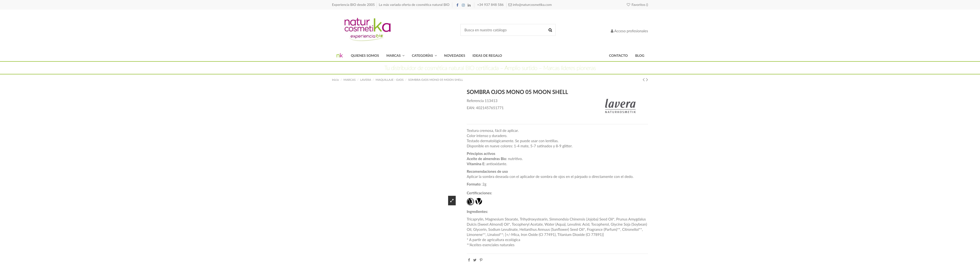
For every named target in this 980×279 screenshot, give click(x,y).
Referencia (475, 101)
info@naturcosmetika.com (532, 5)
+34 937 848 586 (491, 5)
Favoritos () (637, 5)
